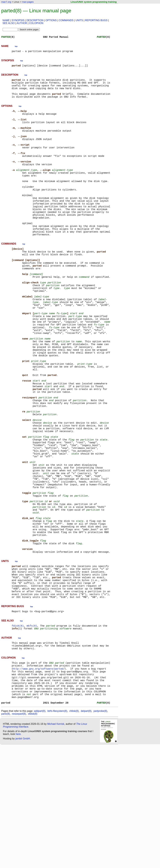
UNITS (79, 20)
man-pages (28, 2)
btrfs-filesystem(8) (57, 833)
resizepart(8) (19, 836)
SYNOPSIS (18, 20)
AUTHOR (22, 23)
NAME (6, 20)
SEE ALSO (9, 23)
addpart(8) (40, 833)
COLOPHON (36, 23)
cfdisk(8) (74, 833)
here (18, 856)
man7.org (6, 2)
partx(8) (6, 836)
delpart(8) (86, 833)
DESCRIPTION (35, 20)
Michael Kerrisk (56, 846)
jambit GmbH (23, 861)
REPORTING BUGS (96, 20)
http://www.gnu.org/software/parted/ (39, 784)
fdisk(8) (18, 737)
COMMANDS (66, 20)
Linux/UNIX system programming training (94, 2)
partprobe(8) (100, 833)
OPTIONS (51, 20)
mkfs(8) (32, 737)
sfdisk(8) (33, 836)
